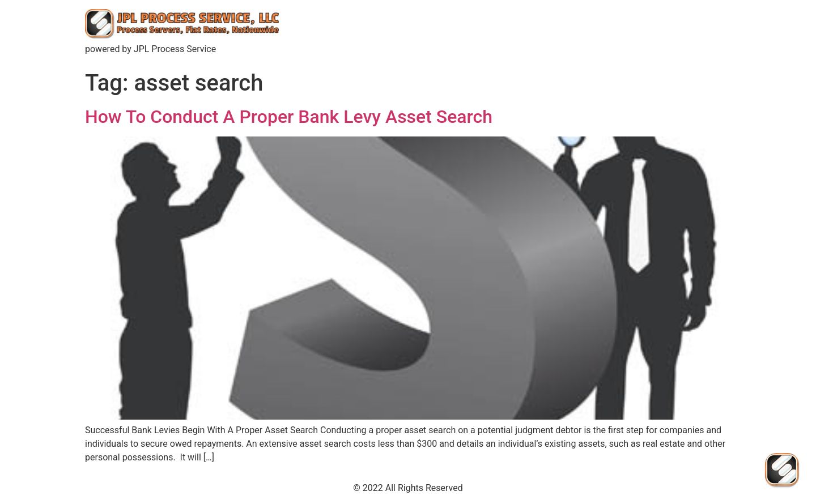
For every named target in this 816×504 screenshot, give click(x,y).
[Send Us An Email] (782, 470)
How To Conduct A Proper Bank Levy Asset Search (289, 117)
